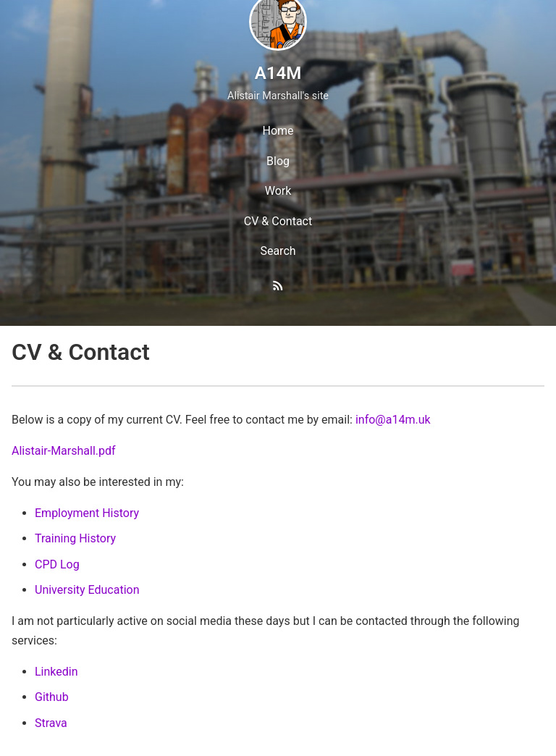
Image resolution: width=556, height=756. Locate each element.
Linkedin (56, 672)
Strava (51, 723)
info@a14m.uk (393, 420)
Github (52, 697)
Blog (278, 161)
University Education (87, 590)
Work (278, 191)
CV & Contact (278, 221)
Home (278, 131)
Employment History (87, 513)
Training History (75, 538)
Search (278, 251)
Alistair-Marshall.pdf (64, 451)
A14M (278, 73)
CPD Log (57, 564)
